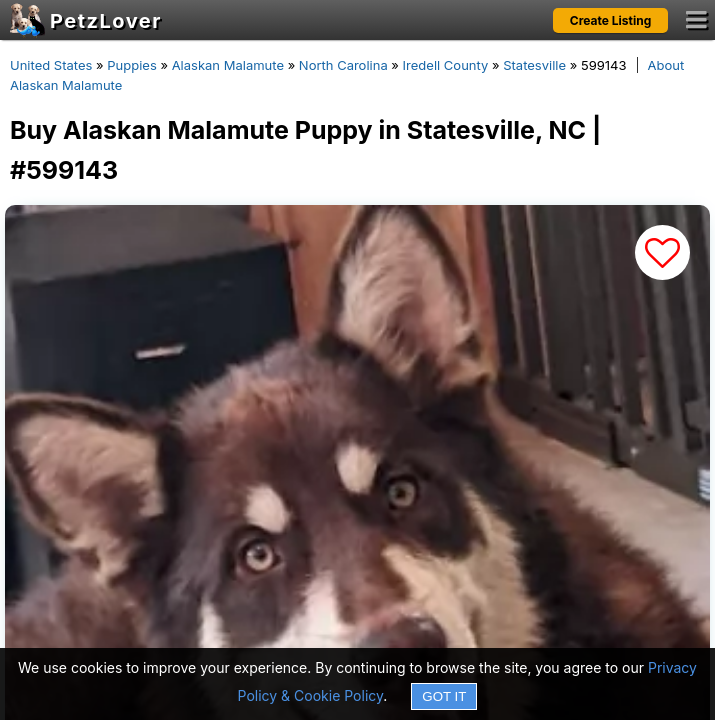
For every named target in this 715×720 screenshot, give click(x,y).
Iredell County (446, 65)
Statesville (534, 65)
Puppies (132, 65)
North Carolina (343, 65)
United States (51, 65)
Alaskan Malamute (228, 65)
